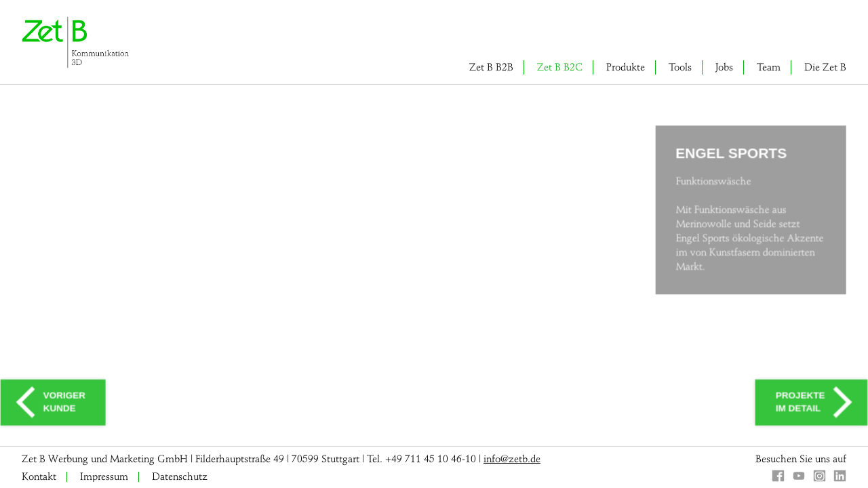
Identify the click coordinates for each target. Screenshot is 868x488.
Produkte (626, 67)
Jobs (724, 67)
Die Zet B (825, 67)
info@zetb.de (512, 459)
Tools (680, 67)
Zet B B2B (491, 67)
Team (769, 67)
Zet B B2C (560, 67)
